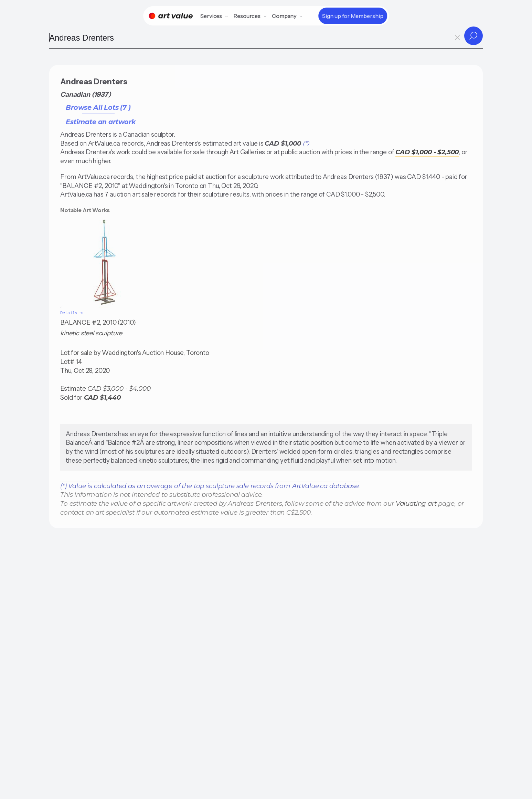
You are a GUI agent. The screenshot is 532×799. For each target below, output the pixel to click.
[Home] (171, 16)
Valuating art (416, 503)
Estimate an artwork (101, 122)
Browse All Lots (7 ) (98, 107)
